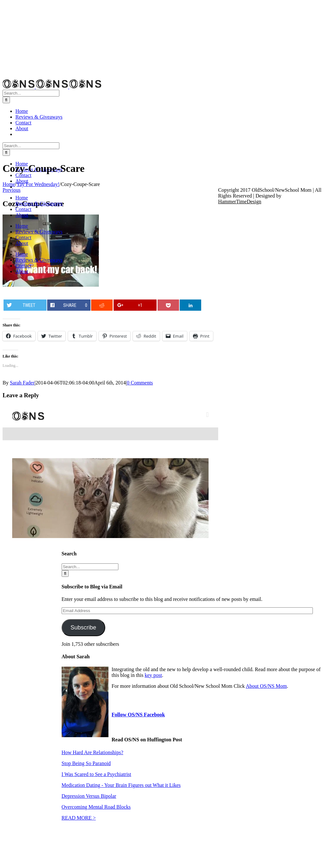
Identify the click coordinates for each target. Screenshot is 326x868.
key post (153, 675)
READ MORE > (79, 818)
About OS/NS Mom (266, 686)
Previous (12, 190)
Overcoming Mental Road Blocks (96, 807)
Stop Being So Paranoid (86, 763)
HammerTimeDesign (240, 202)
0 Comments (140, 383)
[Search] (6, 100)
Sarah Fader (22, 383)
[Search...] (31, 93)
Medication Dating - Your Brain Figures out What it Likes (121, 785)
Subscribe (83, 628)
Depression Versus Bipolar (89, 796)
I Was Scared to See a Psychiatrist (96, 774)
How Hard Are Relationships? (92, 752)
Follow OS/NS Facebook (138, 715)
